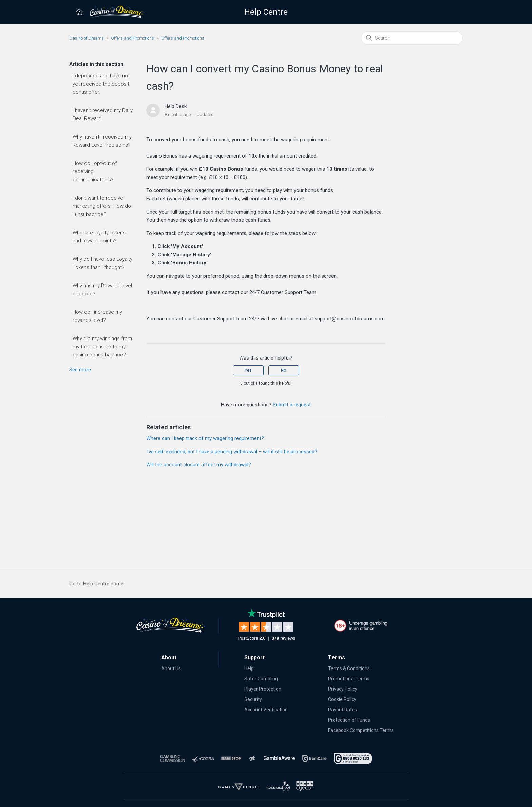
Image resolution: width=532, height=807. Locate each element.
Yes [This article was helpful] (248, 370)
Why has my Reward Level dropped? (102, 290)
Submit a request (292, 405)
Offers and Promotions (132, 38)
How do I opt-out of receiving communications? (95, 171)
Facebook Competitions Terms (361, 730)
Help (249, 668)
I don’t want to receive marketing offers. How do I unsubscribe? (102, 206)
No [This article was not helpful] (283, 370)
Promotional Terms (349, 679)
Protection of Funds (349, 720)
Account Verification (266, 710)
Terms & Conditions (349, 668)
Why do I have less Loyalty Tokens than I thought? (102, 263)
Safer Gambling (261, 679)
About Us (171, 668)
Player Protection (263, 689)
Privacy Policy (343, 689)
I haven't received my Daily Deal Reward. (103, 114)
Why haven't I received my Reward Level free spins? (102, 141)
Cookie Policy (342, 699)
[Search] (412, 38)
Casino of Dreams (87, 38)
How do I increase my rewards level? (97, 316)
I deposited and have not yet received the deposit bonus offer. (101, 84)
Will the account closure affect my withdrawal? (199, 465)
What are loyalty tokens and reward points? (99, 237)
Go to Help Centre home (96, 584)
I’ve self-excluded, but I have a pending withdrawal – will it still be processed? (232, 452)
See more (80, 370)
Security (253, 699)
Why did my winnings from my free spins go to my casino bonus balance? (102, 347)
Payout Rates (343, 710)
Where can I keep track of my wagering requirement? (205, 438)
